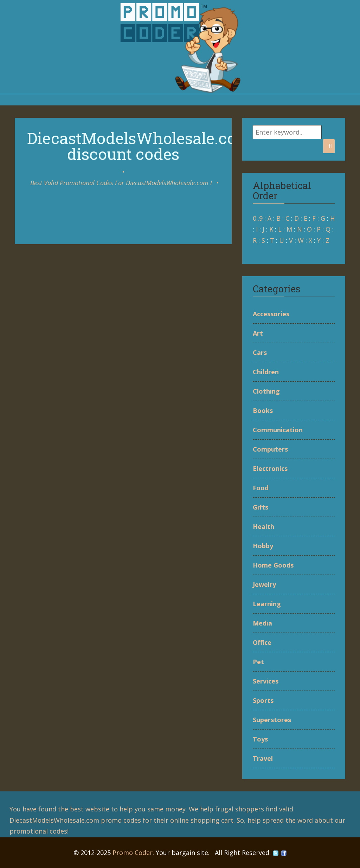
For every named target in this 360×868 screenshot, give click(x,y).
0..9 (258, 218)
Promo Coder (133, 853)
